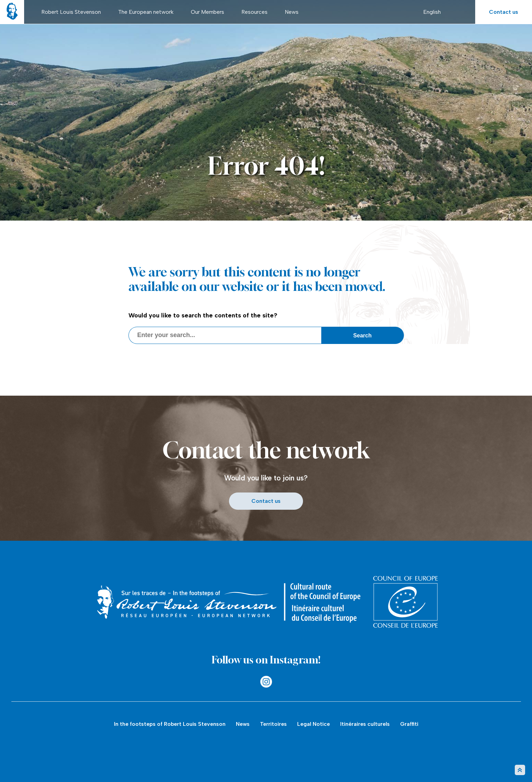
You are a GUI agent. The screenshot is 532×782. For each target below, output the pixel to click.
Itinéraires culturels (365, 724)
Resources (254, 12)
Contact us (504, 12)
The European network (146, 12)
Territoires (273, 724)
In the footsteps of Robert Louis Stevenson (170, 724)
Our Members (207, 12)
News (292, 12)
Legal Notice (314, 724)
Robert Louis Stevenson (71, 12)
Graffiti (409, 724)
